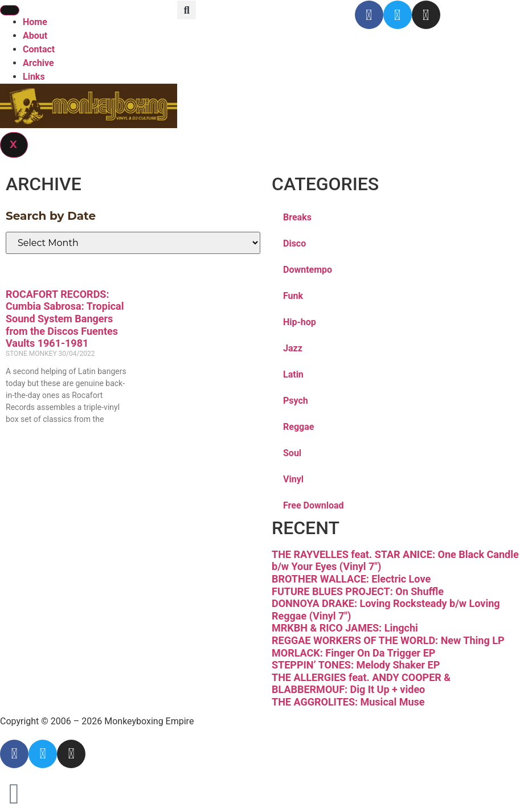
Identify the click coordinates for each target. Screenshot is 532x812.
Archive (38, 63)
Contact (39, 49)
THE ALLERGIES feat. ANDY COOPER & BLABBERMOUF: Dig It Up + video (361, 684)
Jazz (293, 348)
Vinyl (293, 479)
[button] (187, 10)
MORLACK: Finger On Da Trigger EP (353, 653)
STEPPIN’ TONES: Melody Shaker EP (356, 665)
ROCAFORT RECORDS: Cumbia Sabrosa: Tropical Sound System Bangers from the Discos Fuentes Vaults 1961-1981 (65, 319)
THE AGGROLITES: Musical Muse (348, 702)
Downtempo (308, 270)
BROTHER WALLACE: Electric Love (351, 579)
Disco (294, 243)
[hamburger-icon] (10, 10)
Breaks (297, 217)
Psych (296, 401)
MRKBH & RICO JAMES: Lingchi (345, 628)
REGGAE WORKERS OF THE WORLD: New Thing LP (388, 640)
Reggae (298, 427)
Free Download (314, 505)
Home (35, 22)
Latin (293, 374)
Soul (292, 453)
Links (34, 77)
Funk (293, 296)
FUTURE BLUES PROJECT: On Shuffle (358, 591)
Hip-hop (300, 322)
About (35, 36)
